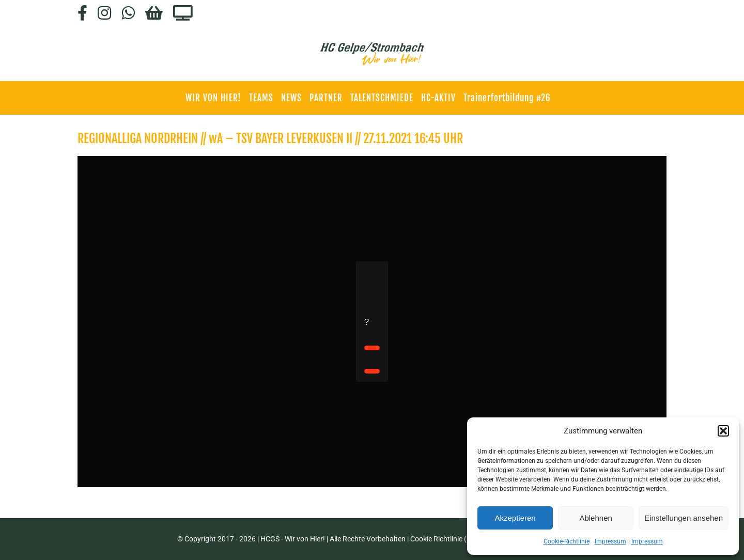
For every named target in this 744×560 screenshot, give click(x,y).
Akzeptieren (515, 518)
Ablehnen (595, 518)
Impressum (610, 541)
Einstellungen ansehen (684, 518)
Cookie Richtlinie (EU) (444, 539)
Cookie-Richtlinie (567, 541)
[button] (723, 431)
